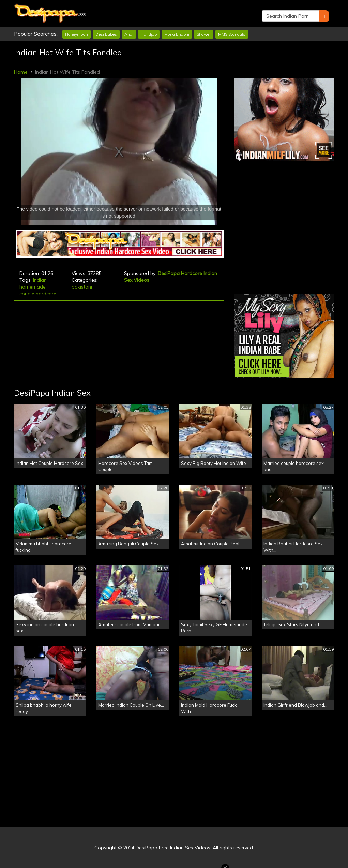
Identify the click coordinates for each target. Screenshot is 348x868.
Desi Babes (106, 34)
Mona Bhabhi (177, 34)
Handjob (149, 34)
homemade (33, 287)
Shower (204, 34)
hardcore (46, 294)
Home (21, 72)
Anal (129, 34)
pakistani (82, 287)
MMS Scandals (232, 34)
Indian (40, 280)
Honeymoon (77, 34)
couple (27, 294)
